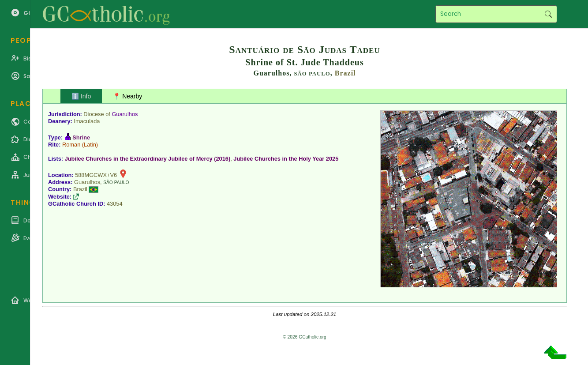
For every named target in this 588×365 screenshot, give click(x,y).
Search (548, 14)
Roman (71, 145)
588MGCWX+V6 (96, 175)
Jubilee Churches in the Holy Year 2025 (286, 159)
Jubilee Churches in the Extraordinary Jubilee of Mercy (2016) (148, 159)
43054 (115, 204)
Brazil (345, 73)
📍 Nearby (127, 96)
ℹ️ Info (81, 96)
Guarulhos (125, 114)
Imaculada (87, 121)
